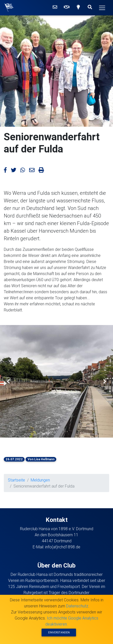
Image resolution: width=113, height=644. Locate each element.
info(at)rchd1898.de (63, 547)
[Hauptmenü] (102, 8)
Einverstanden (59, 633)
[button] (8, 381)
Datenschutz (77, 606)
